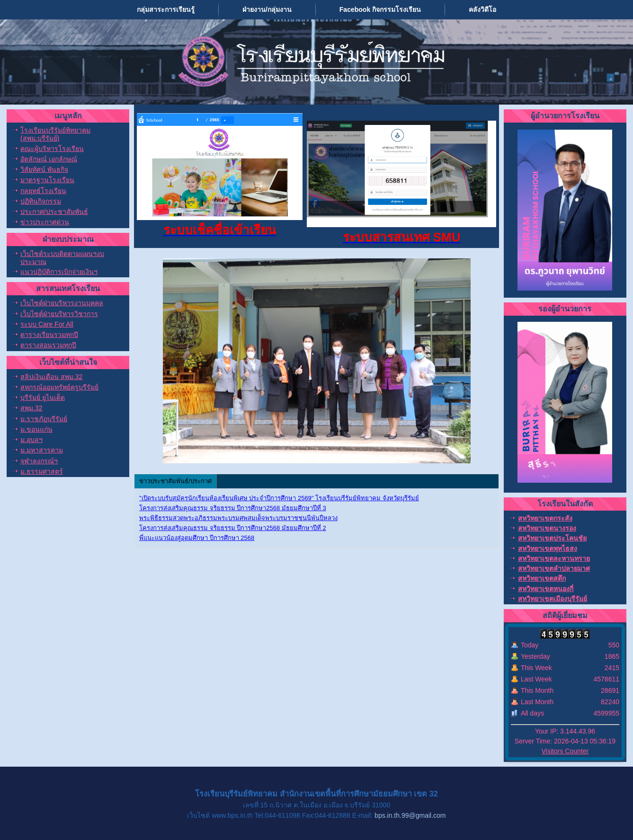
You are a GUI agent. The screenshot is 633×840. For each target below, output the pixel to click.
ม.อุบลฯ (31, 440)
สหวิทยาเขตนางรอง (547, 528)
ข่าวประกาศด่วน (45, 222)
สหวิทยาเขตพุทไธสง (548, 548)
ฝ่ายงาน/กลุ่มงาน (267, 9)
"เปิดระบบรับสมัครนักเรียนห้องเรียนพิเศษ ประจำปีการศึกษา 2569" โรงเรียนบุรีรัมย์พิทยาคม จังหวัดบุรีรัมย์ (279, 498)
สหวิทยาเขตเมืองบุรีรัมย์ (553, 599)
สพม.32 (31, 408)
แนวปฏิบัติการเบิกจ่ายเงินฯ (59, 272)
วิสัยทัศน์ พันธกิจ (44, 169)
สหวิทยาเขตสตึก (542, 578)
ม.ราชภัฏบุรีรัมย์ (44, 419)
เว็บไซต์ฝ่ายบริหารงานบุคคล (62, 303)
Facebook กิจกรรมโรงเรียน (380, 9)
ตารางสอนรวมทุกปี (48, 345)
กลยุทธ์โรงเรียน (43, 191)
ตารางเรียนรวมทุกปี (49, 335)
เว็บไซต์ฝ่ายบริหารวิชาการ (59, 314)
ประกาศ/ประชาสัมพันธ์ (54, 212)
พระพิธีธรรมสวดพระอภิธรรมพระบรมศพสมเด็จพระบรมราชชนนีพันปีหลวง (238, 518)
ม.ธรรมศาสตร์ (42, 471)
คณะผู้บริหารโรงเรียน (52, 149)
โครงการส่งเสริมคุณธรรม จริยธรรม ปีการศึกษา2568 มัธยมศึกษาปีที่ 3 (233, 508)
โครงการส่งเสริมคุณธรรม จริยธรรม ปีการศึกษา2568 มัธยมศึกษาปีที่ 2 (233, 528)
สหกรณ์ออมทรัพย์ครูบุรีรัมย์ (59, 387)
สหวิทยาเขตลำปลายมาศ (554, 568)
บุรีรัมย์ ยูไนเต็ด (43, 398)
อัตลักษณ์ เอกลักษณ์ (49, 159)
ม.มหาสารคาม (42, 450)
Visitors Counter (565, 751)
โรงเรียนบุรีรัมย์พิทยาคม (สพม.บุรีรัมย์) (55, 134)
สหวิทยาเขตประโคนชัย (552, 538)
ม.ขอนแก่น (36, 429)
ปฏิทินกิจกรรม (41, 201)
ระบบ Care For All (47, 324)
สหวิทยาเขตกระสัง (545, 518)
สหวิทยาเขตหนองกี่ (546, 589)
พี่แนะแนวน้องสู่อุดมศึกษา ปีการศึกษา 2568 (197, 538)
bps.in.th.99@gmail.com (410, 815)
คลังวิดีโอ (482, 9)
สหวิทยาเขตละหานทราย (554, 558)
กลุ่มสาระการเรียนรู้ (166, 9)
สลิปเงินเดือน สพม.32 (51, 377)
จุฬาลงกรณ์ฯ (39, 461)
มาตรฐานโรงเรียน (47, 180)
